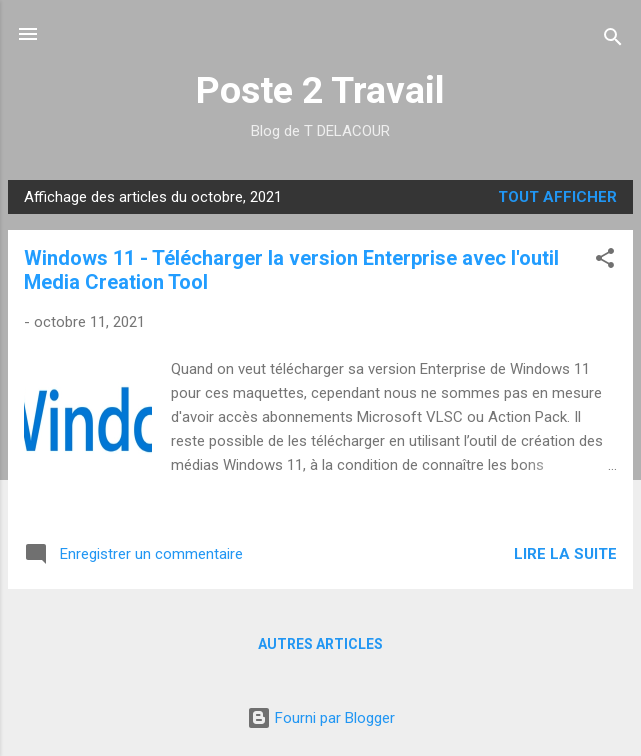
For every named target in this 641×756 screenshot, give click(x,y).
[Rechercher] (613, 40)
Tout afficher (557, 197)
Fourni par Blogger (321, 718)
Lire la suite (565, 554)
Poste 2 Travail (320, 90)
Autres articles (320, 644)
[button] (605, 261)
